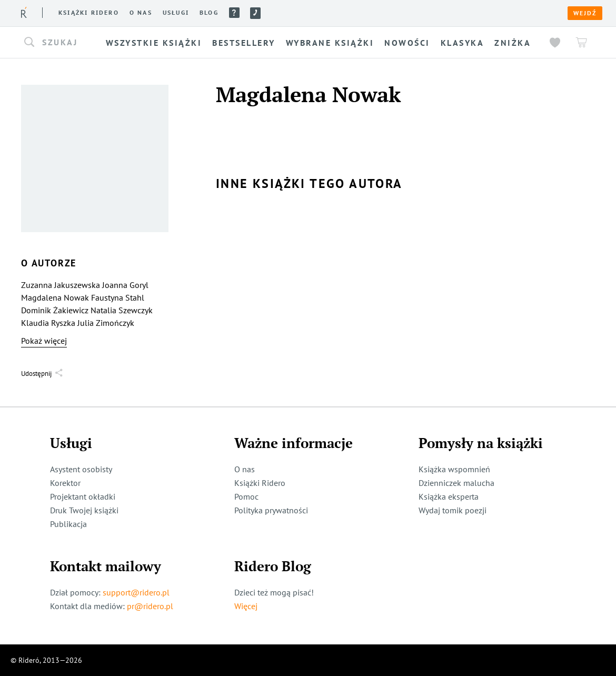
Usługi (176, 13)
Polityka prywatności (271, 510)
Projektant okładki (83, 496)
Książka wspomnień (454, 469)
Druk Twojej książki (84, 510)
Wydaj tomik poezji (453, 510)
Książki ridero (89, 13)
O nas (141, 13)
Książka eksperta (449, 496)
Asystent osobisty (81, 469)
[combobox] (62, 43)
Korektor (65, 483)
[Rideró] (24, 12)
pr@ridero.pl (150, 606)
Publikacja (68, 524)
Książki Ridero (260, 483)
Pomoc (234, 13)
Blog (209, 13)
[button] (62, 43)
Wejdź (585, 13)
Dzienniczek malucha (456, 483)
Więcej (246, 606)
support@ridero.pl (136, 592)
